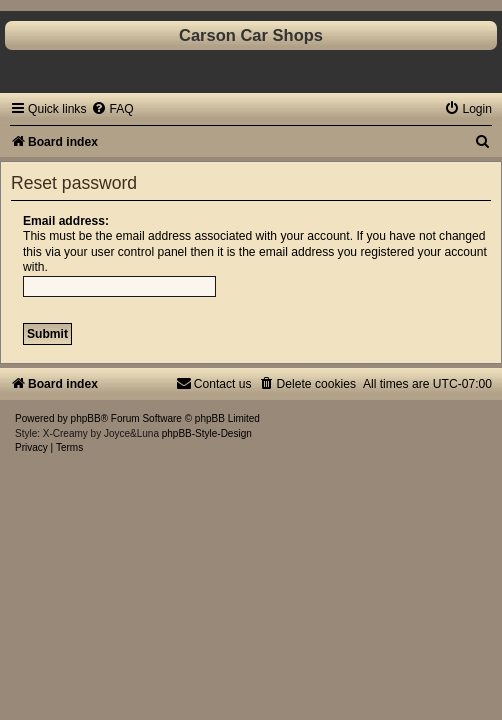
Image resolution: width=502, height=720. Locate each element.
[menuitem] (112, 109)
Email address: (66, 221)
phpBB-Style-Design (207, 433)
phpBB (86, 418)
